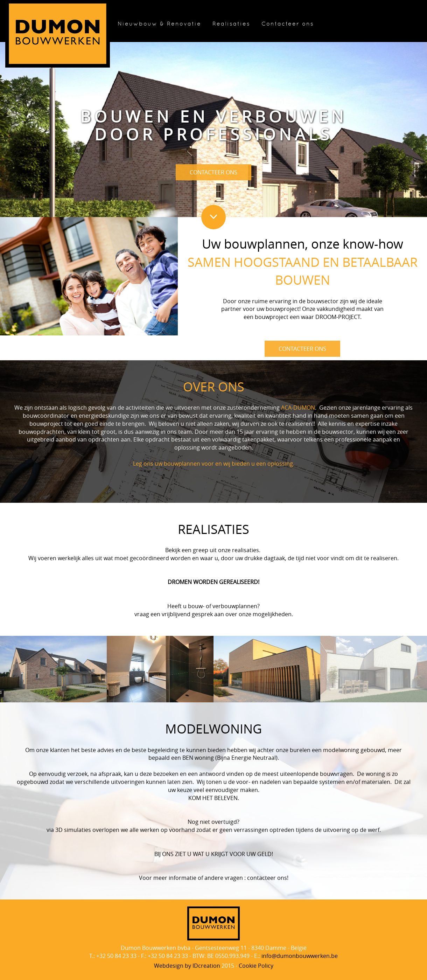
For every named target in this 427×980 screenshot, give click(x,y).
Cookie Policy (256, 966)
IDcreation (187, 966)
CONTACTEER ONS (213, 172)
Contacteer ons (288, 24)
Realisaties (231, 24)
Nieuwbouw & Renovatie (159, 24)
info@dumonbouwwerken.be (300, 956)
